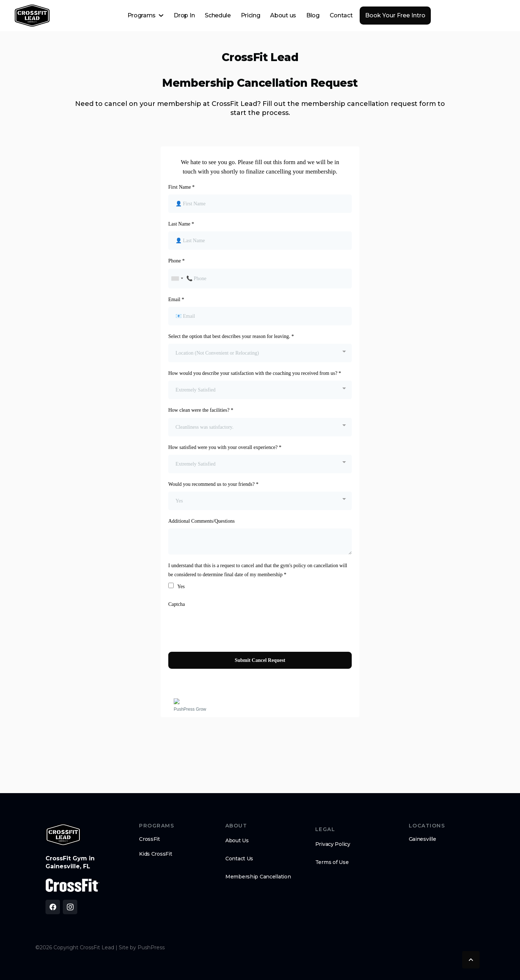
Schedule (218, 15)
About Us (237, 840)
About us (283, 15)
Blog (313, 15)
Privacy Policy (333, 844)
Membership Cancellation (258, 877)
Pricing (251, 15)
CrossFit (149, 839)
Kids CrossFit (155, 854)
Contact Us (239, 859)
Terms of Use (332, 862)
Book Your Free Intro (395, 15)
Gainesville (422, 839)
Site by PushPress (142, 947)
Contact (341, 15)
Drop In (184, 15)
